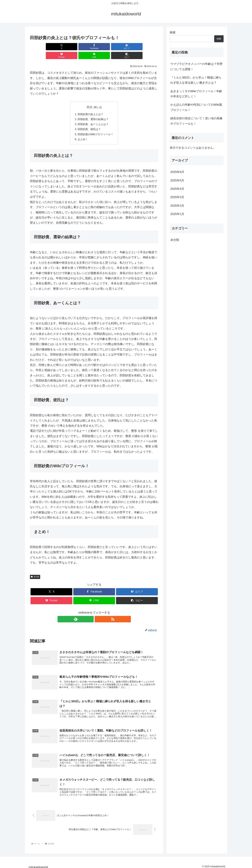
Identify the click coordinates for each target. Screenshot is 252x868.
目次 (90, 98)
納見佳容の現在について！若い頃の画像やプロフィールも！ (196, 121)
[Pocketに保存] (105, 47)
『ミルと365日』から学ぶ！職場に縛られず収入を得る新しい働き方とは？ (196, 80)
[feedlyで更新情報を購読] (90, 611)
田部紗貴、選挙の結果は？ (93, 111)
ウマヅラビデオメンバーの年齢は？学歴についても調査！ (196, 66)
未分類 (35, 569)
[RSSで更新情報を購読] (98, 611)
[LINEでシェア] (127, 47)
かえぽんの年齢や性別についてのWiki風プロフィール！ (196, 107)
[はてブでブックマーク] (83, 47)
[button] (148, 47)
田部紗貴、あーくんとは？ (93, 116)
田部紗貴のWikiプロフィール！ (96, 126)
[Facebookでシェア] (62, 47)
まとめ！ (83, 132)
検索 (173, 32)
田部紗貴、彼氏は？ (89, 121)
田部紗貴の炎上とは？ (90, 105)
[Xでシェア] (40, 47)
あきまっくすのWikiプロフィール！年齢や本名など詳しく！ (196, 94)
